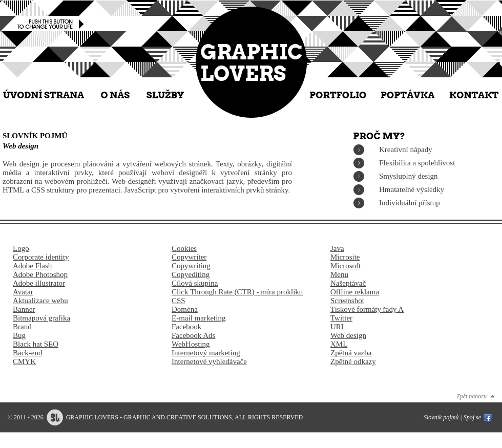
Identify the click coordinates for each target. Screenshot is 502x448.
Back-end (27, 353)
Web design (348, 335)
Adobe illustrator (39, 283)
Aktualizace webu (40, 301)
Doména (185, 309)
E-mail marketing (198, 318)
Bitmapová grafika (41, 318)
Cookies (184, 248)
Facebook (186, 327)
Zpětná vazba (351, 353)
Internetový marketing (206, 353)
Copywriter (189, 257)
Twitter (341, 318)
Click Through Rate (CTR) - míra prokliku (237, 292)
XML (339, 344)
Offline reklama (355, 292)
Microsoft (346, 266)
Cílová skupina (195, 283)
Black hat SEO (36, 344)
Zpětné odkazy (353, 361)
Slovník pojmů (441, 417)
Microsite (345, 257)
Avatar (23, 292)
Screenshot (347, 301)
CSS (179, 301)
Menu (339, 274)
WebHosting (191, 344)
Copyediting (191, 274)
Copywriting (191, 266)
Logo (21, 248)
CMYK (24, 361)
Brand (22, 327)
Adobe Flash (32, 266)
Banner (24, 309)
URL (338, 327)
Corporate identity (41, 257)
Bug (19, 335)
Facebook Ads (193, 335)
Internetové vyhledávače (209, 361)
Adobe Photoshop (40, 274)
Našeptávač (348, 283)
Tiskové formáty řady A (367, 309)
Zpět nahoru (472, 396)
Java (337, 248)
